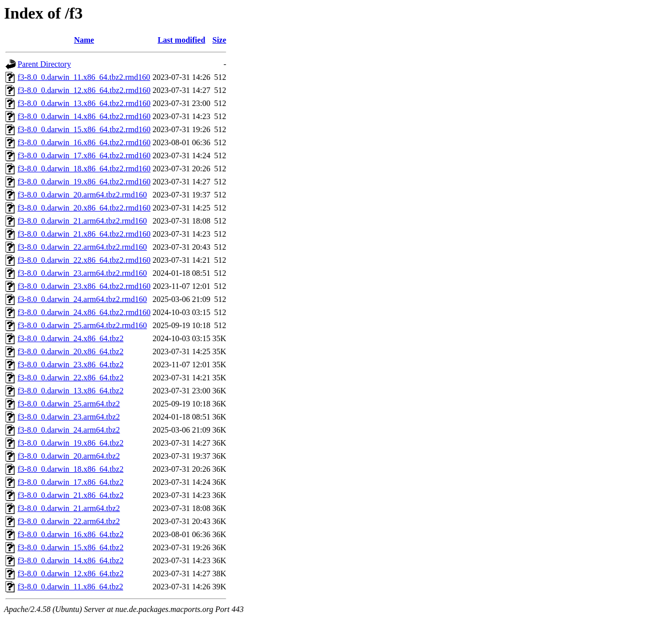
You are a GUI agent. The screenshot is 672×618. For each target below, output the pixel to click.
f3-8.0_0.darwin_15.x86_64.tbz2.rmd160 (84, 129)
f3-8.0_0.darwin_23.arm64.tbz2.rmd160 (82, 273)
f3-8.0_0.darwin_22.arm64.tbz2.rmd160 (82, 247)
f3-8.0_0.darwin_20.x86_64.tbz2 (71, 351)
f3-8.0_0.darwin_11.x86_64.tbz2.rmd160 (84, 77)
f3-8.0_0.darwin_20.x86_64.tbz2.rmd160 (84, 208)
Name (84, 40)
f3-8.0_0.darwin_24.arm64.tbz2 (69, 430)
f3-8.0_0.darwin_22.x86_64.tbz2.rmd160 (84, 260)
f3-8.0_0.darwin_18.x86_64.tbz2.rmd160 (84, 169)
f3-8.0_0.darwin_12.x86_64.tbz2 (71, 574)
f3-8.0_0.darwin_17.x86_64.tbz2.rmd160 (84, 156)
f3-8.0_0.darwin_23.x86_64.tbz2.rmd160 (84, 286)
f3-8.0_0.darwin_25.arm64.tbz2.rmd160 (82, 325)
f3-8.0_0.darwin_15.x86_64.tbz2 (71, 547)
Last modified (182, 40)
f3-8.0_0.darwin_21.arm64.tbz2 (69, 508)
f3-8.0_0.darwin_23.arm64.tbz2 (69, 417)
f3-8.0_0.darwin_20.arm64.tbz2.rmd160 (82, 195)
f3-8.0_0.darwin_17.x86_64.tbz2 (71, 482)
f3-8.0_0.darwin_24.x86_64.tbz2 (71, 338)
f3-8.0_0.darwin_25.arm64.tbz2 (69, 404)
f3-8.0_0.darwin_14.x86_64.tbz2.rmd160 (84, 116)
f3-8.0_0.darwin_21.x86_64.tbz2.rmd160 (84, 234)
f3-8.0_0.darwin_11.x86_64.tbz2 (70, 587)
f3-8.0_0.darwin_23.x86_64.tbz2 (71, 365)
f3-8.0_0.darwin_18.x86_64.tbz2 (71, 469)
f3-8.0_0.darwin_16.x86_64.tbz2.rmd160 (84, 142)
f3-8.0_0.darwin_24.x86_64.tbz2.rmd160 (84, 312)
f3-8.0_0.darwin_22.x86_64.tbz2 (71, 378)
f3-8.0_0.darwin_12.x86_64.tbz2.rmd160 (84, 90)
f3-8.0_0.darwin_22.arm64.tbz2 (69, 521)
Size (220, 40)
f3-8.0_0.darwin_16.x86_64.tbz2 (71, 534)
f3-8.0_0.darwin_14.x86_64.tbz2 (71, 560)
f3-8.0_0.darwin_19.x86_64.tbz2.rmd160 (84, 182)
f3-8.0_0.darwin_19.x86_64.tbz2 (71, 443)
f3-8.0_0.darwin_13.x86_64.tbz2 (71, 391)
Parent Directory (44, 64)
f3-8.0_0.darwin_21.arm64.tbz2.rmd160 (82, 221)
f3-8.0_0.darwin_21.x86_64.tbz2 (71, 495)
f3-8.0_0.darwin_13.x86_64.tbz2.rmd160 (84, 103)
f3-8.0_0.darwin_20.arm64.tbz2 (69, 456)
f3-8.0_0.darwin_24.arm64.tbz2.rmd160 (82, 299)
